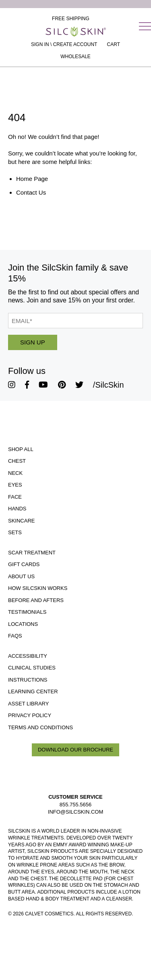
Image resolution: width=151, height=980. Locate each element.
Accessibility (28, 656)
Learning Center (33, 691)
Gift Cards (24, 564)
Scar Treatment (32, 553)
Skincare (21, 521)
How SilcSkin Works (38, 588)
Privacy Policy (30, 715)
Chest (17, 461)
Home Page (32, 179)
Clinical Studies (32, 668)
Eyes (15, 485)
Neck (15, 473)
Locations (23, 624)
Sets (15, 532)
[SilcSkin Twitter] (79, 385)
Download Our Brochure (75, 750)
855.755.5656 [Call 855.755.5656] (76, 805)
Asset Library (28, 704)
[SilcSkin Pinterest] (62, 385)
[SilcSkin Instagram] (12, 385)
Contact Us (31, 192)
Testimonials (27, 612)
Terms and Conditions (40, 727)
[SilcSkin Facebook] (27, 385)
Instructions (28, 680)
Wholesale (75, 57)
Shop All (21, 449)
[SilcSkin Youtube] (43, 385)
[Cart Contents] (114, 44)
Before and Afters (36, 600)
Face (15, 497)
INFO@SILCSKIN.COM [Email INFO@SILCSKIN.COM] (75, 812)
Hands (17, 509)
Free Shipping (71, 19)
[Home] (76, 31)
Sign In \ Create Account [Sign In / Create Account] (64, 44)
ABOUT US (21, 576)
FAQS (15, 636)
